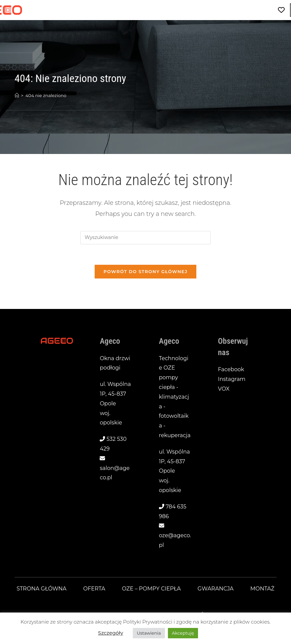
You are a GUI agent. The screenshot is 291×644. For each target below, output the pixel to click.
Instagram (232, 379)
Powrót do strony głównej (145, 271)
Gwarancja (216, 589)
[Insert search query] (145, 238)
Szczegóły (111, 633)
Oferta (94, 589)
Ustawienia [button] (149, 633)
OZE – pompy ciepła (152, 589)
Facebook (231, 369)
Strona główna (42, 589)
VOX (224, 389)
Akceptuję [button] (183, 633)
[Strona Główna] (17, 95)
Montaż (262, 589)
